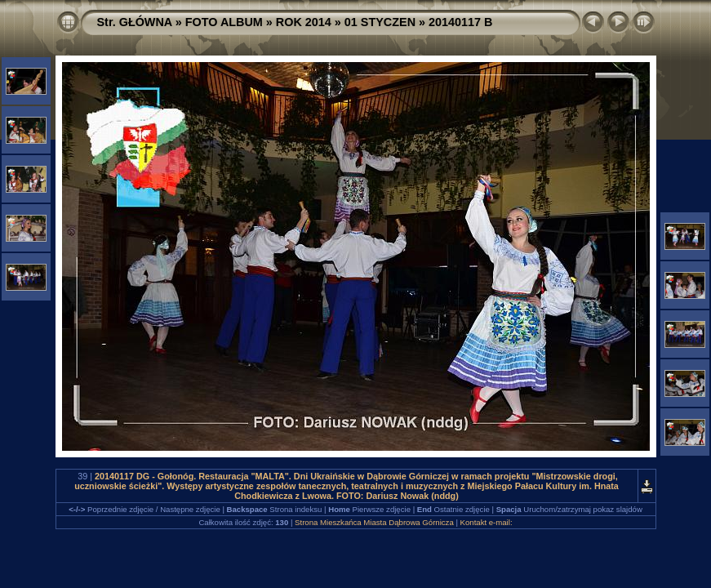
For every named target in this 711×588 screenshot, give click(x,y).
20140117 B (460, 22)
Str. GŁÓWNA (135, 22)
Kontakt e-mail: (487, 522)
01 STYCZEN (380, 22)
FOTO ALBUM (224, 22)
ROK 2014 (304, 22)
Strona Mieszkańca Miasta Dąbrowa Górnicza (374, 522)
